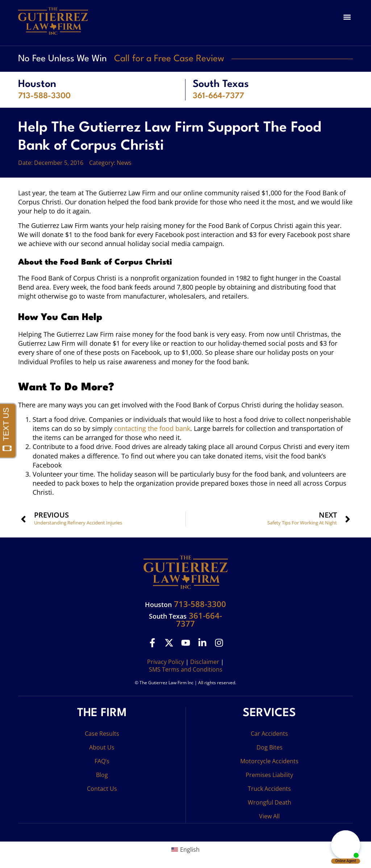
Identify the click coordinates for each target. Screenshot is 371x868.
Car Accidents (269, 734)
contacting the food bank (152, 428)
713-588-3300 (44, 96)
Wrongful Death (270, 802)
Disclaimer (205, 662)
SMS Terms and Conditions (186, 669)
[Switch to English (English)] (185, 849)
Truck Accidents (269, 789)
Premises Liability (269, 775)
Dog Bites (270, 747)
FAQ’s (102, 761)
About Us (102, 747)
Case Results (102, 734)
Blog (102, 775)
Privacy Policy (166, 662)
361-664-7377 (218, 96)
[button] (347, 17)
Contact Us (102, 789)
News (124, 163)
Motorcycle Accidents (269, 761)
